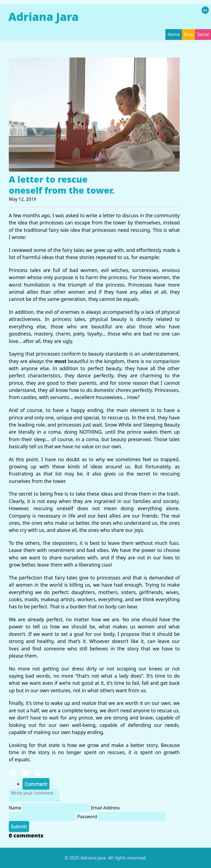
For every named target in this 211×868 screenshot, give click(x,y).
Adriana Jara (43, 17)
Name (50, 808)
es (205, 10)
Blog (189, 35)
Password (121, 817)
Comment (36, 784)
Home (174, 35)
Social (203, 35)
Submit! (19, 826)
